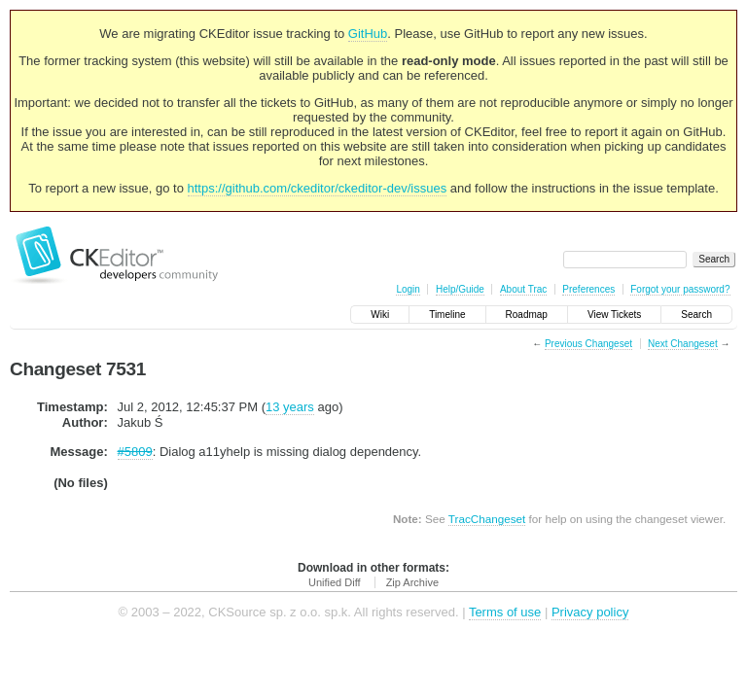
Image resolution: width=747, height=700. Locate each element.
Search (696, 315)
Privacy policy (590, 612)
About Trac (523, 289)
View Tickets (614, 315)
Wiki (380, 315)
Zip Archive (412, 582)
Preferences (588, 289)
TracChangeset (487, 519)
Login (408, 289)
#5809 (135, 452)
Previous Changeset (588, 344)
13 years (290, 407)
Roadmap (527, 315)
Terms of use (505, 612)
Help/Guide (460, 289)
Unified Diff (335, 582)
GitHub (368, 34)
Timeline (447, 315)
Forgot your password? (680, 289)
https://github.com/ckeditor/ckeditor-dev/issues (318, 188)
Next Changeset (683, 344)
